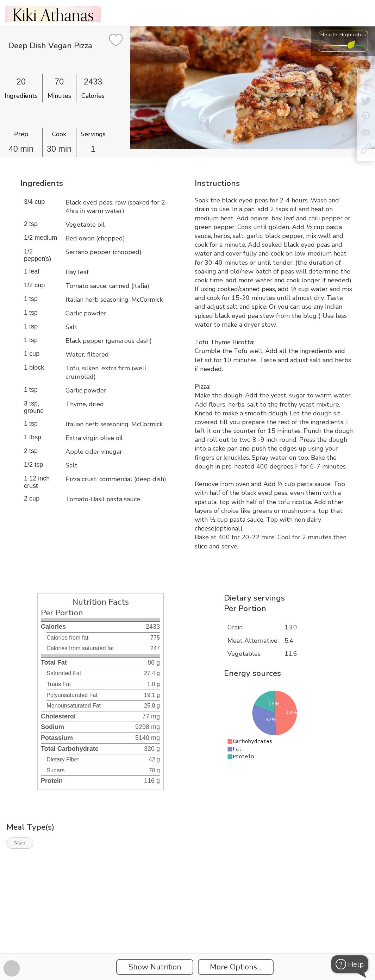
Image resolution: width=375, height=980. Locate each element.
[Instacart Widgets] (188, 929)
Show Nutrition (155, 967)
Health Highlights (343, 34)
